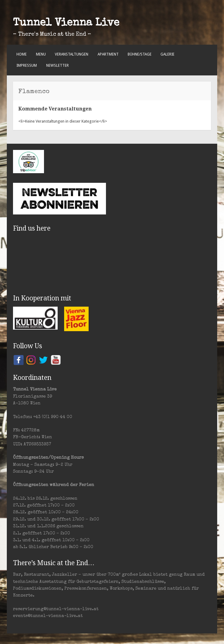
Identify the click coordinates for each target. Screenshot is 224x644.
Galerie (167, 54)
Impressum (27, 65)
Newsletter (57, 65)
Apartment (108, 54)
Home (22, 54)
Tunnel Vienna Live (66, 23)
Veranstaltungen (72, 54)
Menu (41, 54)
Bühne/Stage (140, 54)
